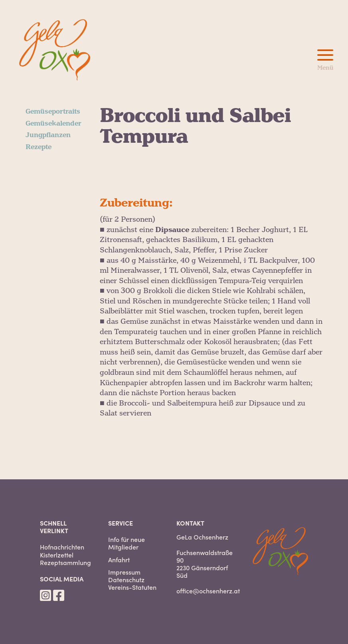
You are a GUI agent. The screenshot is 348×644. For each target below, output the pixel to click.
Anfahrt (119, 560)
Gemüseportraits (53, 112)
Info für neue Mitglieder (127, 543)
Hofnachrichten (62, 547)
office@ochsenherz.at (208, 591)
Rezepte (39, 147)
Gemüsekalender (53, 124)
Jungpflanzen (48, 135)
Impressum (124, 572)
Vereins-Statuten (132, 587)
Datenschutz (126, 580)
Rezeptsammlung (65, 562)
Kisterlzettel (57, 555)
